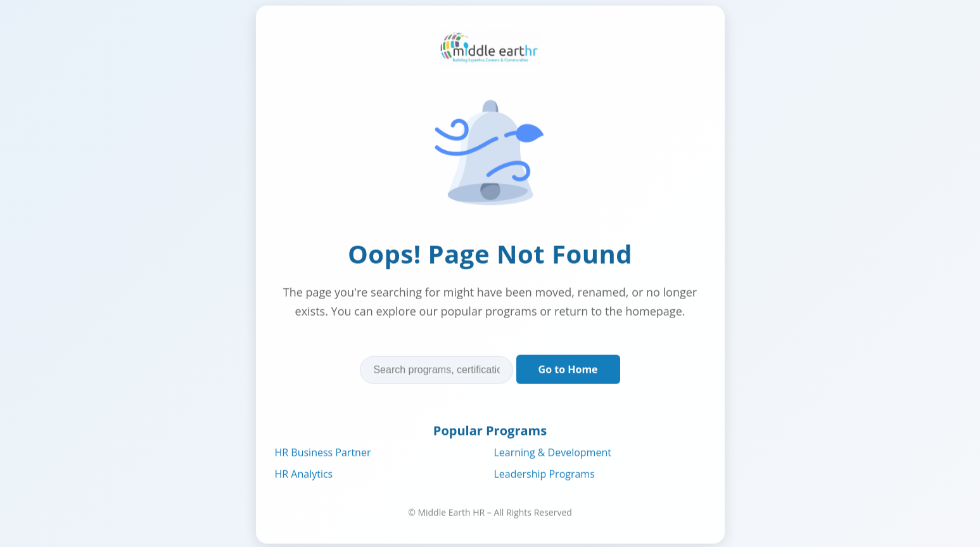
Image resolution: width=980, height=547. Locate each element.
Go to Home (568, 370)
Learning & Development (553, 453)
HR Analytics (304, 474)
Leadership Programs (544, 474)
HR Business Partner (323, 453)
